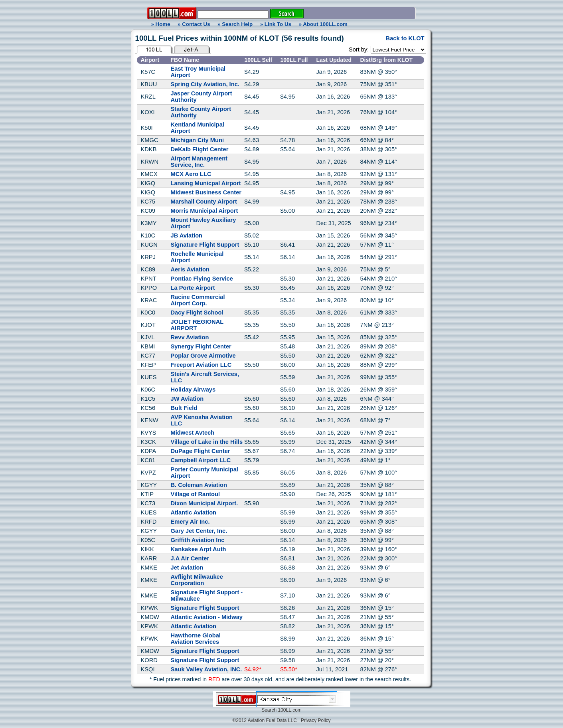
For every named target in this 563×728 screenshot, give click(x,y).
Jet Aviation (187, 568)
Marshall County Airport (204, 202)
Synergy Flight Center (201, 346)
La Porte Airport (193, 288)
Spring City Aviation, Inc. (205, 84)
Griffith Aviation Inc (198, 540)
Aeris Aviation (190, 269)
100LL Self (259, 60)
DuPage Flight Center (201, 451)
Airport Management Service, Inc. (199, 162)
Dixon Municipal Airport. (204, 503)
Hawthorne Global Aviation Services (196, 639)
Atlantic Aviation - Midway (207, 617)
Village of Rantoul (196, 494)
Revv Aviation (190, 337)
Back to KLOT (405, 38)
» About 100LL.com (323, 24)
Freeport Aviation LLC (201, 365)
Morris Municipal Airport (204, 211)
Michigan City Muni (198, 140)
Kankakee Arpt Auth (199, 549)
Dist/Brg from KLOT (386, 60)
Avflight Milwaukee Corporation (197, 580)
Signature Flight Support (205, 245)
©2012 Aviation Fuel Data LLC (264, 720)
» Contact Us (194, 24)
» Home (159, 24)
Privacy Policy (316, 720)
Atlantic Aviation (194, 512)
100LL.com (289, 710)
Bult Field (184, 408)
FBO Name (185, 60)
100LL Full (294, 60)
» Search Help (235, 24)
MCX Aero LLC (191, 174)
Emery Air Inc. (190, 522)
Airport (150, 60)
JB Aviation (187, 235)
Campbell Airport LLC (201, 460)
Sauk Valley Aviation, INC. (206, 669)
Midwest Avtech (193, 433)
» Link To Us (276, 24)
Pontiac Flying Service (202, 279)
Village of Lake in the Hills (207, 442)
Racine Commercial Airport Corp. (198, 300)
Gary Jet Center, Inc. (199, 531)
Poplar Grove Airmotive (203, 356)
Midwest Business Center (206, 192)
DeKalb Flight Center (200, 149)
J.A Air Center (190, 558)
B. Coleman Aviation (199, 485)
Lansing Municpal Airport (206, 183)
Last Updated (334, 60)
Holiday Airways (193, 390)
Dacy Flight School (197, 313)
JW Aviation (187, 399)
